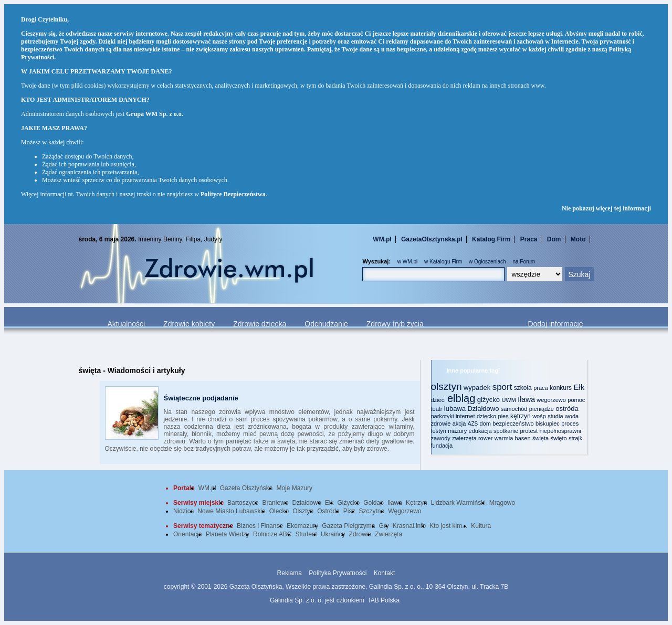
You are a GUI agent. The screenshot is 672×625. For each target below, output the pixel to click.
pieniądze (542, 409)
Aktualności (127, 324)
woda (572, 416)
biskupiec (548, 423)
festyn (439, 431)
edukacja (480, 431)
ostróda (567, 409)
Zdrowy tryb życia (395, 324)
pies (503, 416)
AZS (473, 424)
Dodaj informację (555, 324)
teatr (437, 409)
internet (465, 416)
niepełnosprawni (560, 431)
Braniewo (275, 503)
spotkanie (506, 431)
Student (306, 534)
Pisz (349, 511)
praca (541, 388)
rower (486, 438)
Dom (554, 239)
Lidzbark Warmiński (458, 503)
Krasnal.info (409, 526)
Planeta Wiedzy (228, 534)
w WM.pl (407, 262)
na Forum (524, 262)
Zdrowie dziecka (260, 324)
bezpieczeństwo (513, 423)
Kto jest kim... (448, 526)
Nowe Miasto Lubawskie (231, 511)
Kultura (481, 526)
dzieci (438, 400)
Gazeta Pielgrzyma (348, 526)
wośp (539, 416)
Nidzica (183, 511)
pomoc (576, 400)
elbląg (461, 398)
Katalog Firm (491, 239)
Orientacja (188, 534)
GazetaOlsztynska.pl (432, 239)
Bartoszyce (243, 503)
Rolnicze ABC (272, 534)
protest (529, 431)
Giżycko (349, 503)
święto (558, 438)
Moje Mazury (294, 488)
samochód (514, 409)
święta (540, 438)
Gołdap (374, 503)
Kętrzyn (417, 503)
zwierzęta (464, 438)
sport (502, 387)
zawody (441, 438)
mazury (457, 431)
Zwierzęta (388, 534)
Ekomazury (302, 526)
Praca (529, 239)
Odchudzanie (326, 324)
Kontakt (385, 573)
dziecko (486, 416)
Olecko (279, 511)
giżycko (489, 400)
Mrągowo (502, 503)
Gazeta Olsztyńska (246, 488)
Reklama (290, 573)
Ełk (579, 387)
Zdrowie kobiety (189, 324)
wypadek (477, 388)
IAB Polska (384, 600)
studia (555, 416)
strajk (575, 438)
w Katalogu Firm (443, 262)
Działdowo (483, 409)
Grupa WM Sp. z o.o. (155, 114)
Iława (526, 399)
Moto (578, 239)
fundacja (442, 446)
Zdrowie (360, 534)
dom (485, 423)
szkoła (523, 388)
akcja (459, 423)
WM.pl (382, 239)
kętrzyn (521, 416)
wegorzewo (551, 400)
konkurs (561, 388)
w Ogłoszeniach (487, 262)
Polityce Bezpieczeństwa (233, 194)
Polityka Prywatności (338, 573)
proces (570, 423)
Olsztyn (303, 511)
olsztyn (447, 386)
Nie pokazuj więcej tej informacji (606, 208)
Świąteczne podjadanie (201, 398)
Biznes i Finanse (260, 526)
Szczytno (372, 511)
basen (523, 438)
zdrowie (441, 423)
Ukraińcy (333, 534)
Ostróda (328, 511)
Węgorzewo (405, 511)
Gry (384, 526)
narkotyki (443, 416)
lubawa (455, 409)
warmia (504, 438)
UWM (509, 400)
